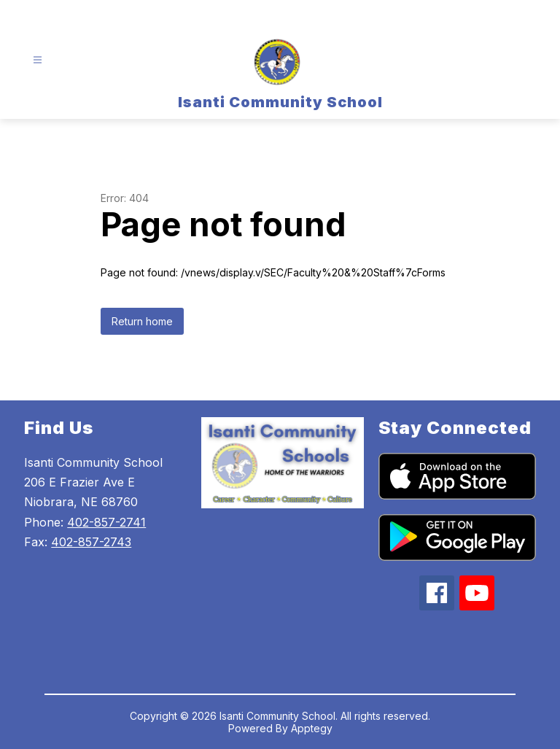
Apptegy (312, 728)
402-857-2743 (91, 542)
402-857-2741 (106, 522)
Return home (142, 321)
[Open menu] (38, 60)
